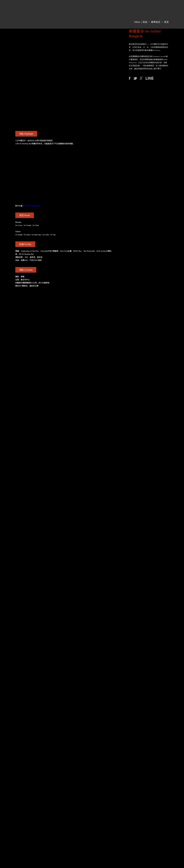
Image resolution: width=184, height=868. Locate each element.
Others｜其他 (141, 22)
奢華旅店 (156, 22)
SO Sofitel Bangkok (32, 206)
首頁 (166, 22)
